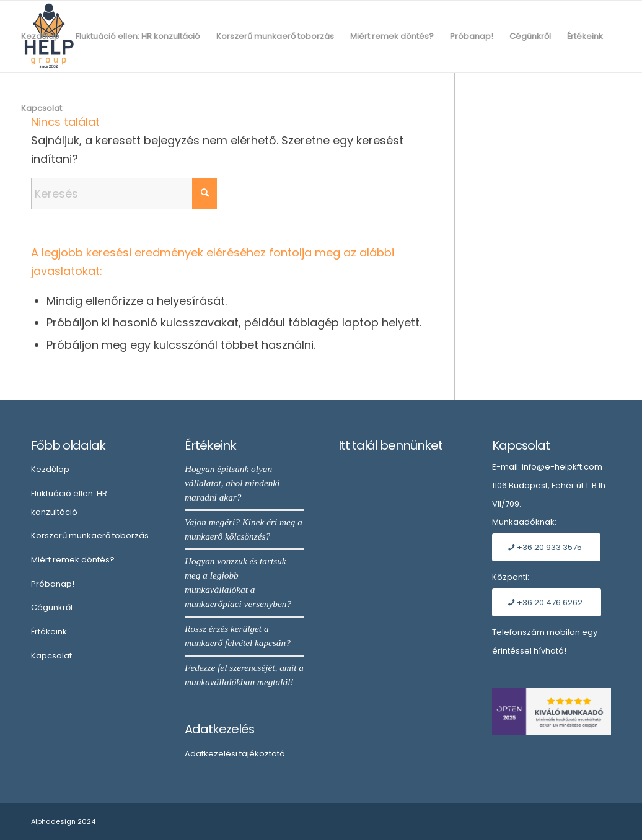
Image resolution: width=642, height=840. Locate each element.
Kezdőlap (50, 469)
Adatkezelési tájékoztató (235, 754)
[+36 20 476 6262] (547, 602)
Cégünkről (52, 607)
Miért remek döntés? (73, 560)
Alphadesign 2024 (63, 821)
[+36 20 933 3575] (546, 547)
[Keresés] (124, 194)
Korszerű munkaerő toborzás (90, 536)
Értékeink (49, 632)
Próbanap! (53, 584)
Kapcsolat (51, 656)
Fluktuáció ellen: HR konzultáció (69, 503)
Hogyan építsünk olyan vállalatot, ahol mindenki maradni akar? (232, 483)
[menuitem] (40, 37)
